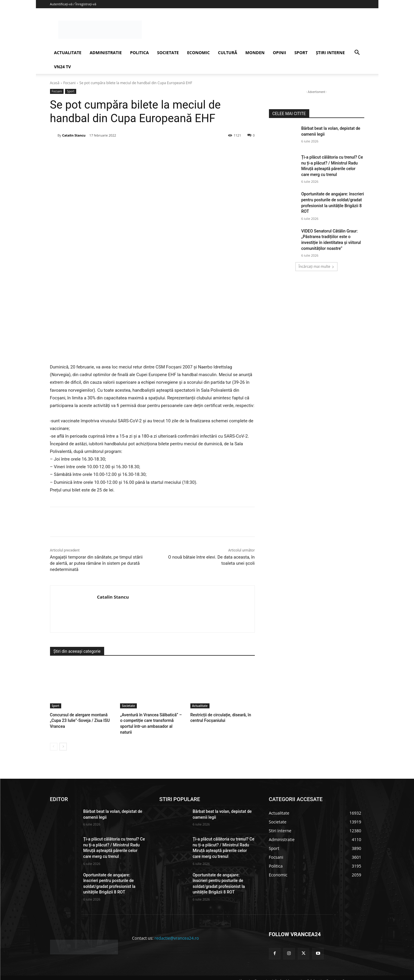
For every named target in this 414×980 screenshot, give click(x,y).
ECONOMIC (198, 53)
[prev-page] (54, 740)
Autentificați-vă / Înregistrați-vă (73, 4)
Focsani (69, 83)
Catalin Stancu (74, 135)
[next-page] (63, 740)
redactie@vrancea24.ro (177, 931)
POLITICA (139, 53)
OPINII (279, 53)
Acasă (55, 83)
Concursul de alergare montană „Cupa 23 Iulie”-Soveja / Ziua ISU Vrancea (78, 720)
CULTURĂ (228, 53)
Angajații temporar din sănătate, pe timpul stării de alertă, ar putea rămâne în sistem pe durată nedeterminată (96, 563)
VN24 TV (63, 67)
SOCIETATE (168, 53)
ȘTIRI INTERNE (330, 53)
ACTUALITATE (68, 53)
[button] (357, 53)
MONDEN (255, 53)
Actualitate (200, 706)
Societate (128, 706)
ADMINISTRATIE (106, 53)
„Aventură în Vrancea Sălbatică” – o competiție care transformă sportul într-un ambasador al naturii (150, 720)
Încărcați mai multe (316, 266)
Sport (70, 91)
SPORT (301, 53)
